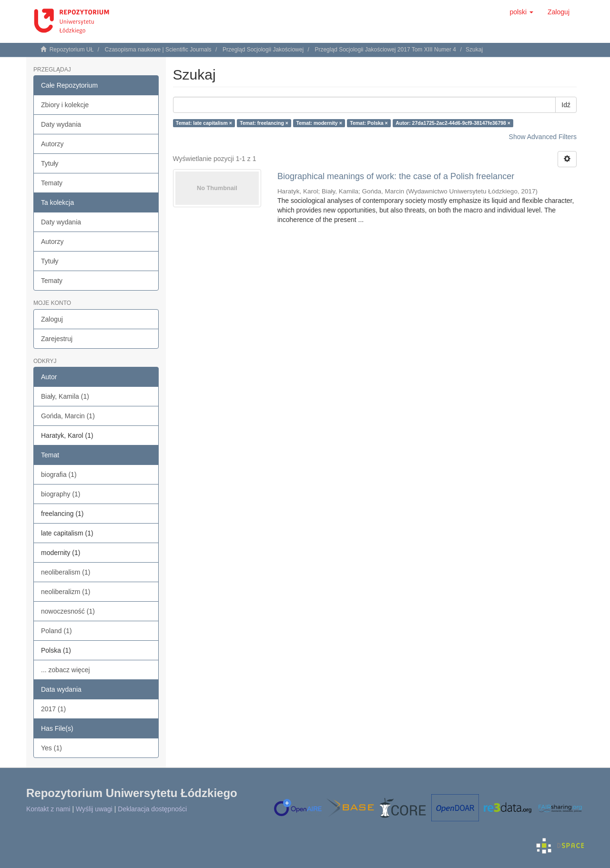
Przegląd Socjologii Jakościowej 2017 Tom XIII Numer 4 (385, 50)
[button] (521, 12)
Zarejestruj (57, 339)
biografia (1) (59, 474)
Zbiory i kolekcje (65, 105)
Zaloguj (52, 319)
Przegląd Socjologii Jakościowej (263, 50)
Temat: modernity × (319, 123)
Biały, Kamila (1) (65, 396)
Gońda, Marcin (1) (68, 416)
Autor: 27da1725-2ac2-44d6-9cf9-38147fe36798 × (453, 123)
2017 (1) (53, 709)
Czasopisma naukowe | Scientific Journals (158, 50)
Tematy (52, 183)
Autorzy (52, 144)
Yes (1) (51, 748)
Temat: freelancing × (264, 123)
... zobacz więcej (66, 670)
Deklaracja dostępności (152, 809)
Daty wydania (61, 124)
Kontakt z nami (48, 809)
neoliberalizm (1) (66, 592)
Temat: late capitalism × (204, 123)
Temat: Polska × (369, 123)
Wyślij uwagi (94, 809)
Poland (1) (56, 631)
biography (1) (61, 494)
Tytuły (50, 163)
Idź (566, 105)
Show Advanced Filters (543, 137)
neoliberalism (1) (66, 572)
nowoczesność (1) (68, 611)
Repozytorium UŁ (72, 50)
